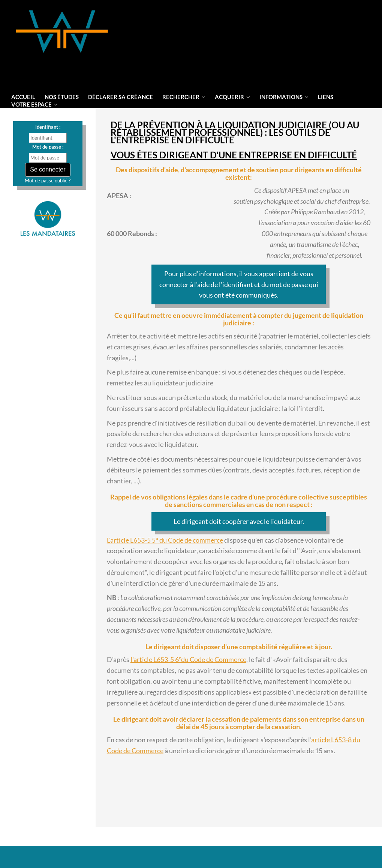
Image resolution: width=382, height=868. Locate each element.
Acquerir (232, 97)
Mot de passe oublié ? (48, 181)
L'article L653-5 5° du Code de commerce (165, 540)
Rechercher (184, 97)
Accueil (23, 97)
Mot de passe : (48, 147)
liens (326, 97)
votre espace (34, 104)
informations (284, 97)
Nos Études (62, 97)
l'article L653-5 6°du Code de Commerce (188, 659)
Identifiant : (48, 127)
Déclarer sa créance (121, 97)
